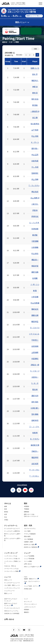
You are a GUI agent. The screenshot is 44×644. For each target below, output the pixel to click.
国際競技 (27, 512)
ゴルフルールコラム (30, 528)
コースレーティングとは (11, 569)
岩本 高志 (35, 402)
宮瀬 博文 (35, 173)
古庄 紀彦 (35, 464)
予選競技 (27, 509)
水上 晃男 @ (35, 198)
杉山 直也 (35, 253)
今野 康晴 (35, 241)
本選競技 (27, 506)
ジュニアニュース (9, 591)
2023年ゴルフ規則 (29, 545)
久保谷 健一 (35, 408)
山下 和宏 (35, 130)
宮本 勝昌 (35, 414)
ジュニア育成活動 (29, 559)
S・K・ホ (35, 383)
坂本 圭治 (35, 99)
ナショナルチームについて (12, 528)
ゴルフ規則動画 (28, 539)
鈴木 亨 (35, 74)
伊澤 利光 (35, 216)
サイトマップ (28, 602)
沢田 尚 (35, 210)
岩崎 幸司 (35, 420)
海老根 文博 (35, 445)
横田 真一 (35, 260)
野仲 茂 (35, 93)
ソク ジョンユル (35, 334)
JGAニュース (8, 580)
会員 (6, 514)
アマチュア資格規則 (30, 534)
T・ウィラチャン (35, 186)
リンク (26, 599)
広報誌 (6, 520)
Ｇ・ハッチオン (35, 223)
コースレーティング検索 (11, 571)
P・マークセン (35, 470)
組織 (6, 506)
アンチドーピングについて (12, 608)
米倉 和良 (35, 161)
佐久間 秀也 (35, 124)
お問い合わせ (28, 564)
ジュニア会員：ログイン (31, 586)
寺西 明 (35, 433)
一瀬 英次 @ (35, 111)
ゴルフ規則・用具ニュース (12, 585)
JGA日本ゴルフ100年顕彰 (12, 613)
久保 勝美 (35, 247)
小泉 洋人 (35, 204)
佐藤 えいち (35, 68)
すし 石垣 (35, 167)
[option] (11, 31)
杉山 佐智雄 (35, 303)
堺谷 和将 (35, 192)
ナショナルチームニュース (12, 583)
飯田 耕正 (35, 321)
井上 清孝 (35, 179)
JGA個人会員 (28, 589)
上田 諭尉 (35, 352)
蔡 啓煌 (35, 105)
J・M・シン (35, 284)
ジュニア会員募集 (29, 556)
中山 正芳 (35, 155)
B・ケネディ (35, 439)
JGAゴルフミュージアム (11, 611)
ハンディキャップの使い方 (12, 559)
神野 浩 (35, 87)
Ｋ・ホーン (35, 142)
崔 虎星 (35, 235)
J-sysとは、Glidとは (10, 566)
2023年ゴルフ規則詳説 (31, 547)
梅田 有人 (35, 80)
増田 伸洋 (35, 457)
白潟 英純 (35, 346)
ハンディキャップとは (11, 556)
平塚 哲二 (35, 340)
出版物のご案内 (28, 542)
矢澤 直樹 (35, 229)
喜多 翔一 (35, 148)
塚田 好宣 (35, 266)
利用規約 (27, 610)
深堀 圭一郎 (35, 365)
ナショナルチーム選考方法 (12, 531)
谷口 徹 (35, 118)
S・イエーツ (35, 371)
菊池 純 (35, 389)
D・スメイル (35, 328)
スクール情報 (28, 561)
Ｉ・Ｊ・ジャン (35, 427)
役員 (6, 509)
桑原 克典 (35, 272)
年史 (6, 517)
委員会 (6, 512)
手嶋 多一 (35, 451)
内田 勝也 (35, 359)
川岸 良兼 (35, 297)
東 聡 (35, 291)
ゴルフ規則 (27, 531)
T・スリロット (35, 476)
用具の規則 (27, 536)
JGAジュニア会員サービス (32, 567)
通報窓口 (27, 612)
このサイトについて (30, 607)
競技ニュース (8, 593)
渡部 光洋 (35, 396)
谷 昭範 (35, 278)
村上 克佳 (35, 136)
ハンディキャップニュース (12, 588)
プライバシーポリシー (30, 604)
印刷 (35, 49)
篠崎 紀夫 (35, 309)
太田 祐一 (35, 377)
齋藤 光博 (35, 315)
